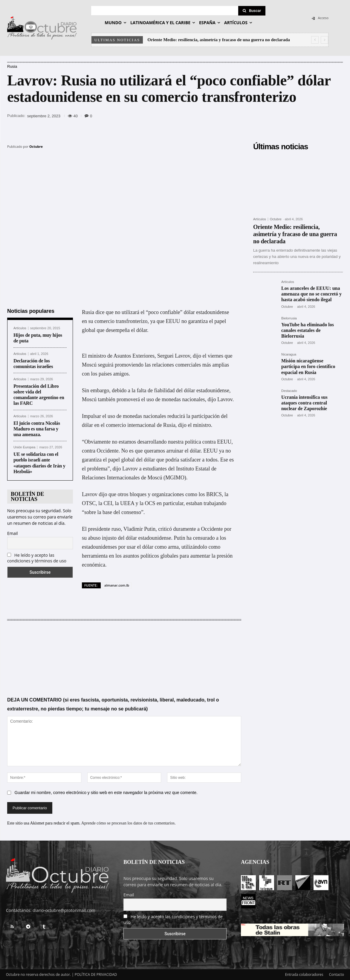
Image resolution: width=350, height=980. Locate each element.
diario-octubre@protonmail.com (64, 910)
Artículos (20, 328)
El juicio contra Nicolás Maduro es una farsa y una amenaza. (37, 429)
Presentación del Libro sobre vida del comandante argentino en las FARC (39, 395)
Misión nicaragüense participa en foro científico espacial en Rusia (308, 366)
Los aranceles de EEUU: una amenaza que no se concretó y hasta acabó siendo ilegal (311, 294)
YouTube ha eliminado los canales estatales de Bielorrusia (308, 330)
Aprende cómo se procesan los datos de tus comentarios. (129, 823)
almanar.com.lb (117, 585)
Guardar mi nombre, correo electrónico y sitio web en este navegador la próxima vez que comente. (106, 792)
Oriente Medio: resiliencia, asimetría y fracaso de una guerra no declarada (219, 40)
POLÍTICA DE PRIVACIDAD (96, 974)
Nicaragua (289, 354)
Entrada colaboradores (304, 974)
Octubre (36, 146)
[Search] (252, 11)
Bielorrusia (289, 318)
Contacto (337, 974)
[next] (324, 40)
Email (13, 533)
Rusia (12, 66)
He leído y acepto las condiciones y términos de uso (37, 558)
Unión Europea (24, 447)
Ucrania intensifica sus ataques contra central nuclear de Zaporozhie (304, 403)
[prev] (315, 40)
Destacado (289, 391)
